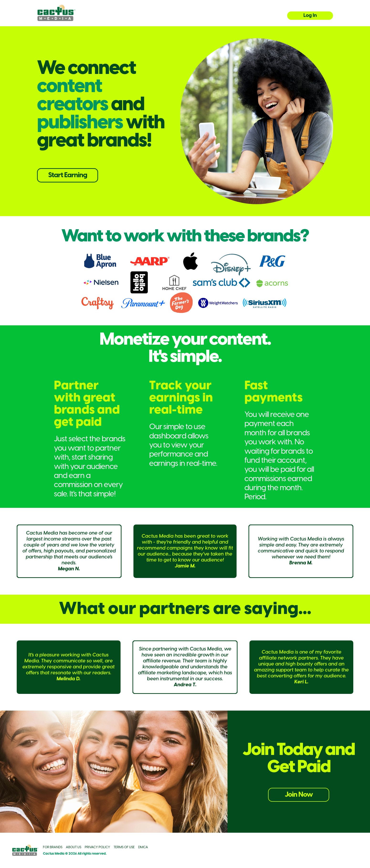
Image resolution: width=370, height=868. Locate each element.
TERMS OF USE (124, 847)
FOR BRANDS (53, 847)
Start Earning (68, 175)
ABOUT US (74, 847)
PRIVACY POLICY (97, 847)
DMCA (143, 847)
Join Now (299, 795)
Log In (310, 16)
